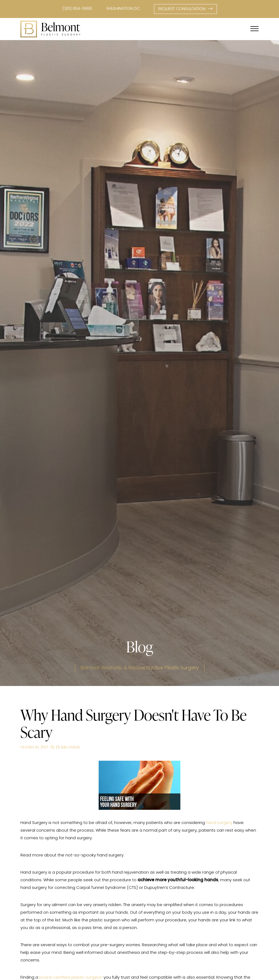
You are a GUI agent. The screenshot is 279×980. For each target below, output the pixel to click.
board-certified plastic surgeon (71, 978)
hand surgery (219, 823)
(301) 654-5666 (77, 9)
